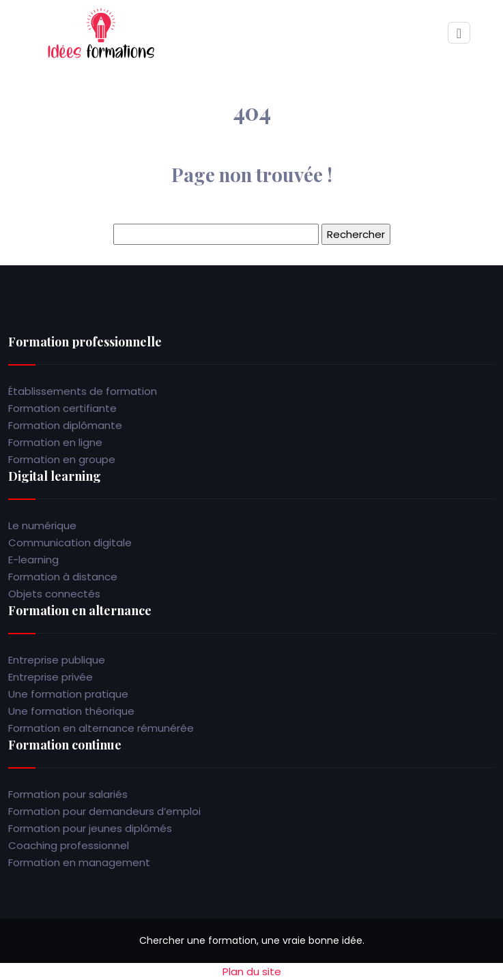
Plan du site (252, 971)
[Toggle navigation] (459, 33)
